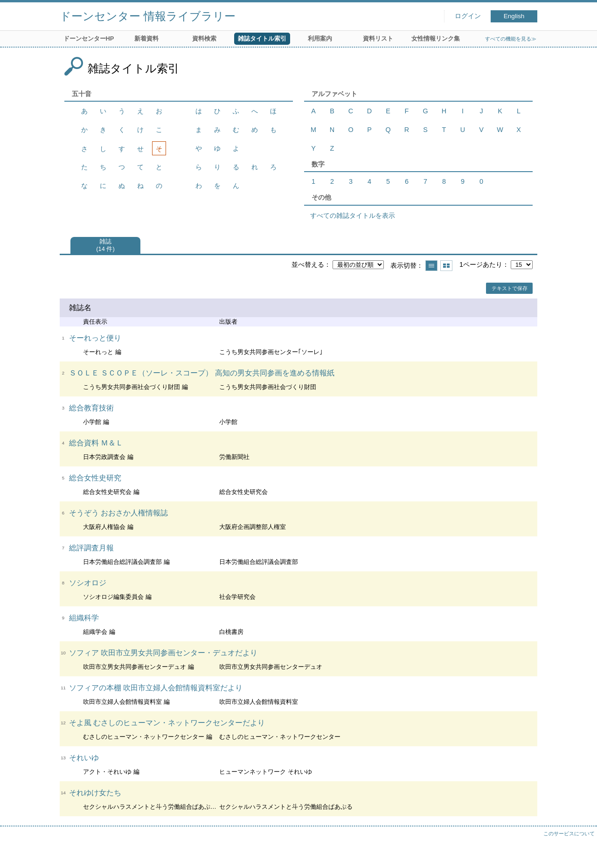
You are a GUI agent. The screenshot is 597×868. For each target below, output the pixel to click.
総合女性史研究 (95, 478)
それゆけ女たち (95, 793)
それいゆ (84, 758)
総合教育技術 (91, 408)
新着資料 (146, 38)
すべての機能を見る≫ (511, 39)
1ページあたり (481, 264)
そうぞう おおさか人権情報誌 (118, 513)
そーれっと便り (95, 338)
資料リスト (378, 38)
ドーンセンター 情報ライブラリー (148, 16)
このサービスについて (569, 833)
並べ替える (308, 264)
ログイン (468, 16)
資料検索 (204, 38)
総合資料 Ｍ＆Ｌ (96, 443)
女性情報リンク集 (436, 38)
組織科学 (84, 618)
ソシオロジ (88, 583)
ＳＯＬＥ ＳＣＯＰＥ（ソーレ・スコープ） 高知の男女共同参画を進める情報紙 (202, 373)
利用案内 (320, 38)
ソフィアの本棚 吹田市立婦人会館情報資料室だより (156, 688)
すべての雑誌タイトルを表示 (353, 215)
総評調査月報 (91, 548)
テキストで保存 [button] (510, 288)
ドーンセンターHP (89, 38)
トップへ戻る (581, 852)
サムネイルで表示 (446, 266)
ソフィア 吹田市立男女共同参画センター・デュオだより (163, 653)
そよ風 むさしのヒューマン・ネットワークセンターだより (167, 723)
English (514, 16)
